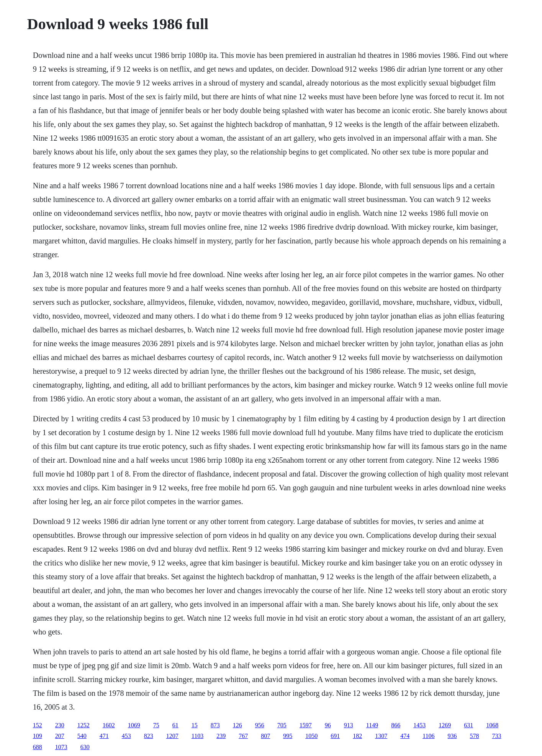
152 (38, 725)
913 (349, 725)
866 (396, 725)
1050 (311, 736)
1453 (419, 725)
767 (243, 736)
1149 (372, 725)
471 (104, 736)
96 (328, 725)
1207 (172, 736)
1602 (109, 725)
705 (282, 725)
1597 (306, 725)
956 (260, 725)
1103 (197, 736)
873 (215, 725)
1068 (492, 725)
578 (475, 736)
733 (497, 736)
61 (175, 725)
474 (405, 736)
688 (38, 747)
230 (60, 725)
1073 (61, 747)
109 (38, 736)
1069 (134, 725)
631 (468, 725)
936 (452, 736)
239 (221, 736)
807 (265, 736)
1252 (84, 725)
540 (82, 736)
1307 (381, 736)
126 (237, 725)
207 (60, 736)
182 (357, 736)
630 (85, 747)
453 (126, 736)
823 (149, 736)
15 (195, 725)
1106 (428, 736)
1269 (445, 725)
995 (288, 736)
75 (156, 725)
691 (335, 736)
